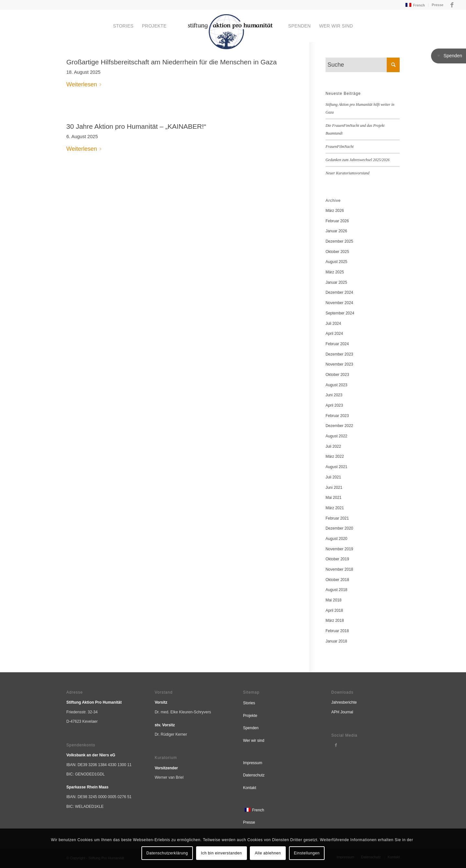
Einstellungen (307, 853)
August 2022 (336, 436)
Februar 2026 (337, 221)
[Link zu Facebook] (452, 5)
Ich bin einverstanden (222, 853)
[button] (449, 56)
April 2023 (334, 405)
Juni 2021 (334, 488)
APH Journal (342, 712)
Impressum (253, 763)
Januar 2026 (336, 231)
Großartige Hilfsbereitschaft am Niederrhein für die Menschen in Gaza (172, 62)
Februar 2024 (337, 344)
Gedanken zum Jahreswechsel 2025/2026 (358, 160)
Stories (249, 703)
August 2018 (336, 590)
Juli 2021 (333, 477)
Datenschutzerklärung (167, 853)
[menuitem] (415, 5)
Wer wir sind (254, 741)
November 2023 (339, 364)
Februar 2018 (337, 631)
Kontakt (250, 788)
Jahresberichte (344, 702)
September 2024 (340, 313)
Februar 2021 (337, 518)
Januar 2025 (336, 282)
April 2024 (334, 334)
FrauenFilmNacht (340, 147)
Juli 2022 (333, 446)
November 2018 (339, 569)
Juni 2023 (334, 395)
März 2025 (335, 272)
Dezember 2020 (339, 528)
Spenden (251, 728)
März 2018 (335, 621)
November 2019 (339, 549)
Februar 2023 (337, 416)
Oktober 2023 (337, 375)
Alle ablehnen (268, 853)
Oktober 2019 (337, 559)
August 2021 (336, 467)
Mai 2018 (333, 600)
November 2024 (339, 303)
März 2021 (335, 508)
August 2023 (336, 385)
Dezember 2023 (339, 354)
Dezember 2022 (339, 426)
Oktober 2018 (337, 580)
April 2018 (334, 610)
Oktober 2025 (337, 252)
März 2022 (335, 456)
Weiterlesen (85, 84)
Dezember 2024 (339, 292)
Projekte (250, 716)
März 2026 (335, 211)
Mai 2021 (333, 498)
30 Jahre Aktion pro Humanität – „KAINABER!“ (136, 126)
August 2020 (336, 539)
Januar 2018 (336, 641)
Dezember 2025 (339, 241)
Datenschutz (254, 775)
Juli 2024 (333, 324)
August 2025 (336, 262)
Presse (438, 5)
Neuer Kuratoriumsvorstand (348, 173)
